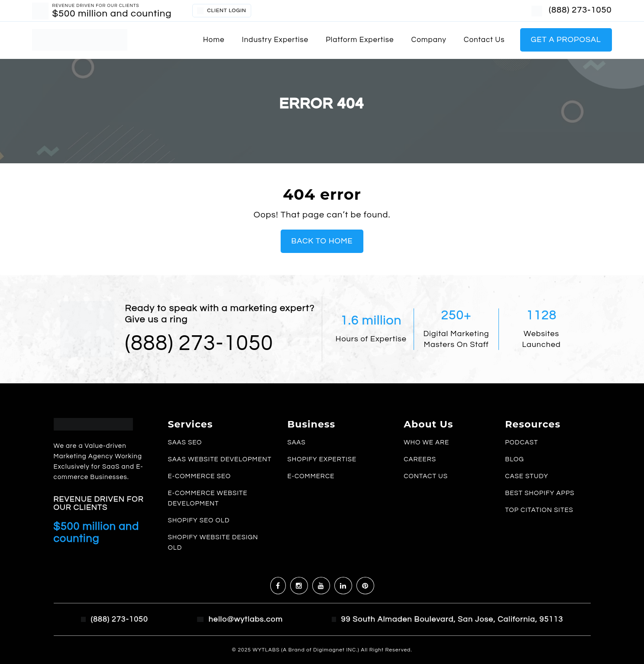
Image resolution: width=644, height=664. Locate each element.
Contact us (484, 40)
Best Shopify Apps (540, 493)
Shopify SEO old (199, 520)
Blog (515, 459)
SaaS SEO (185, 442)
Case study (527, 476)
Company (429, 40)
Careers (420, 459)
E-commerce (311, 476)
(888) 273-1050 (580, 10)
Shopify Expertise (322, 459)
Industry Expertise (275, 40)
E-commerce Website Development (207, 498)
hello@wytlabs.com (246, 619)
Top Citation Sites (539, 510)
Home (214, 40)
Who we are (426, 442)
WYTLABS (267, 650)
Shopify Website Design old (213, 543)
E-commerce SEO (199, 476)
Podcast (521, 442)
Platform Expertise (360, 40)
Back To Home (322, 241)
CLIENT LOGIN (222, 11)
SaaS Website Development (220, 459)
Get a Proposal (566, 40)
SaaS (296, 442)
